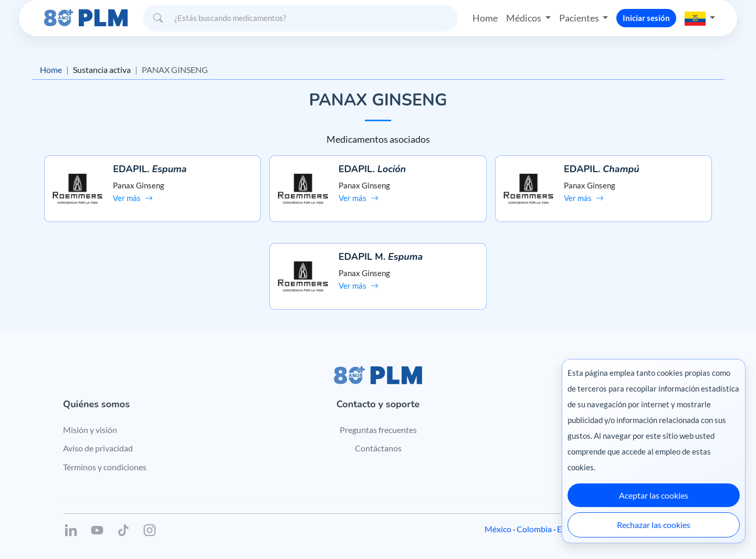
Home (485, 18)
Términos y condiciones (105, 467)
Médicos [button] (524, 18)
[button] (700, 18)
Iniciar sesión (646, 18)
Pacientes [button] (580, 18)
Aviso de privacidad (98, 448)
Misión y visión (90, 430)
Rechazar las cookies (654, 525)
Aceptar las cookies (654, 495)
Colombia (534, 529)
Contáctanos (378, 448)
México (498, 529)
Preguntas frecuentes (378, 430)
